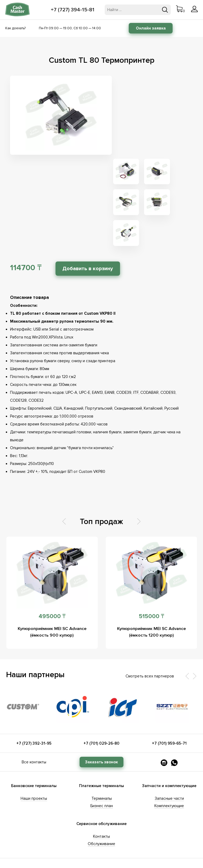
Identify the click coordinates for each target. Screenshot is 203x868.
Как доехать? (15, 28)
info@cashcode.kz (34, 824)
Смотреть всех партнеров (150, 598)
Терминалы (102, 720)
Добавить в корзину (90, 191)
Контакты (101, 758)
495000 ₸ (52, 538)
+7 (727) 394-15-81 (73, 10)
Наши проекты (34, 720)
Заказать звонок (101, 684)
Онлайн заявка (151, 28)
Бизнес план (102, 728)
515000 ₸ (151, 538)
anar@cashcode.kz (102, 817)
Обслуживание (101, 766)
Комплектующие (169, 728)
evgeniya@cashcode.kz (169, 817)
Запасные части (169, 720)
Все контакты (34, 684)
